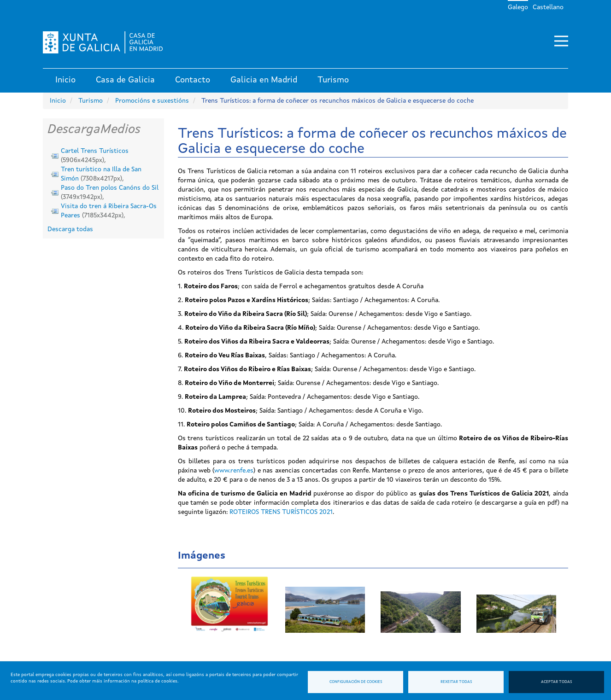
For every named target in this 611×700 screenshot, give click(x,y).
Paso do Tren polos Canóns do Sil (110, 188)
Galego (518, 7)
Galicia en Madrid (264, 80)
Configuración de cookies (356, 682)
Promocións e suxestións (152, 101)
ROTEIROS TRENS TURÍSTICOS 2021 (281, 512)
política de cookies (158, 681)
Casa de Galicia (125, 80)
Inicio (65, 80)
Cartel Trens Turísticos (95, 151)
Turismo (333, 80)
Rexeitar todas (456, 682)
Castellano (548, 7)
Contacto (193, 80)
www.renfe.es (234, 471)
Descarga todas (70, 229)
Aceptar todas (556, 682)
